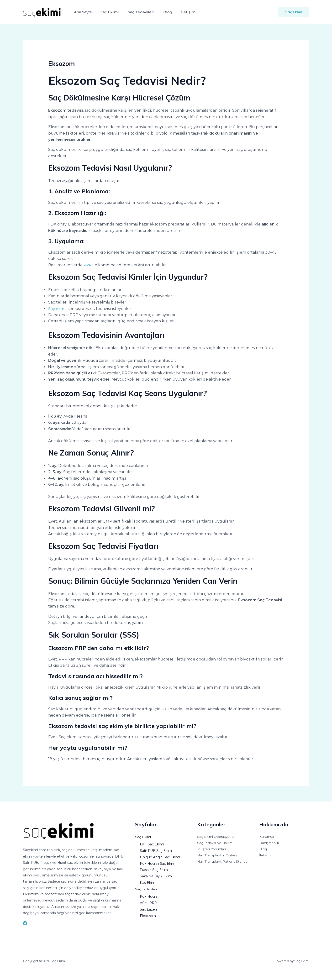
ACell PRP (148, 901)
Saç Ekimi (108, 12)
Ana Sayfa (82, 12)
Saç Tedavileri (138, 12)
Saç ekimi (58, 309)
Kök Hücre (149, 895)
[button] (294, 12)
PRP (88, 265)
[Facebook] (25, 923)
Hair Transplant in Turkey (217, 856)
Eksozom (148, 914)
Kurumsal (267, 837)
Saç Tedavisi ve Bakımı (216, 843)
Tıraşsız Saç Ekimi (154, 869)
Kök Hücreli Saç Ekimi (158, 863)
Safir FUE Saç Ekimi (156, 850)
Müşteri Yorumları (212, 849)
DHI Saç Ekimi (152, 844)
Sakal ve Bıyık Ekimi (156, 875)
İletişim (183, 12)
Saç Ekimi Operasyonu (216, 837)
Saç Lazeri (148, 908)
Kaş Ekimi (148, 882)
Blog (163, 12)
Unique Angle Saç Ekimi (160, 857)
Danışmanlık (269, 843)
